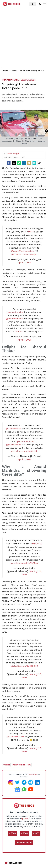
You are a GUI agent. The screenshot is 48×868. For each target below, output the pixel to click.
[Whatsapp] (19, 163)
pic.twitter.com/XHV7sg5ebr (24, 563)
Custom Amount (24, 843)
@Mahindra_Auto (15, 737)
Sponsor (25, 819)
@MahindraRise (13, 429)
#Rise (31, 232)
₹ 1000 (36, 833)
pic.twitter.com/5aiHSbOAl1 (24, 666)
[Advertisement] (24, 40)
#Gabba (19, 331)
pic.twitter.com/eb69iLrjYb (24, 451)
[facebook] (9, 163)
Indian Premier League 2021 (19, 80)
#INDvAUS (37, 544)
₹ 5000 (12, 833)
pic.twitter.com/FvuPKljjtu (24, 254)
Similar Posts (15, 863)
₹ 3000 (24, 833)
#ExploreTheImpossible (22, 251)
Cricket (7, 765)
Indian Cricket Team (22, 765)
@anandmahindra (15, 319)
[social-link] (39, 163)
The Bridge (32, 774)
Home (6, 71)
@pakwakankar (14, 445)
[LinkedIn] (24, 163)
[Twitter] (14, 163)
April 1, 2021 (24, 263)
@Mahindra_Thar (15, 312)
